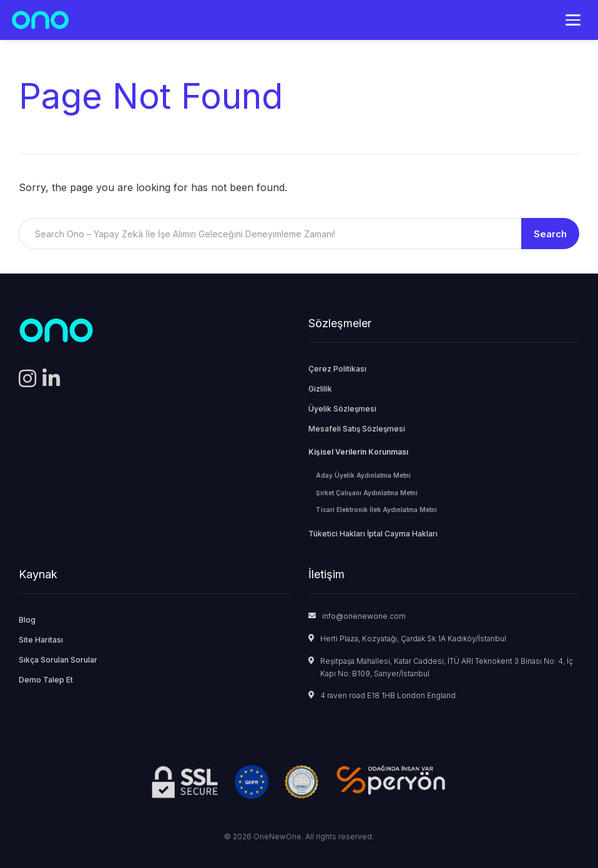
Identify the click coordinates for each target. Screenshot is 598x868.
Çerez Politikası (337, 369)
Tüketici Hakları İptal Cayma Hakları (373, 534)
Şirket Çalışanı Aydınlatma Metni (367, 493)
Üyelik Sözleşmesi (342, 409)
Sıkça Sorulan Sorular (58, 660)
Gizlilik (320, 389)
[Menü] (573, 20)
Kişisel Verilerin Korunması (358, 452)
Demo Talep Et (46, 680)
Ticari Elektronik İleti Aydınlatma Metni (376, 510)
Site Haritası (41, 640)
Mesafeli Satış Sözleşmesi (357, 429)
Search (550, 234)
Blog (27, 620)
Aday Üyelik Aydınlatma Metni (363, 475)
